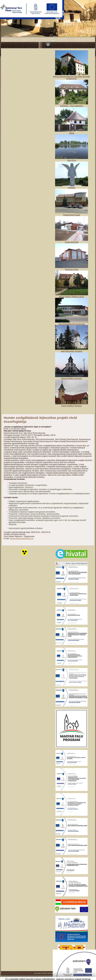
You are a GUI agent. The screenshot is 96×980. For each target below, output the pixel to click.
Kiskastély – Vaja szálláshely (72, 106)
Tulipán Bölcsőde (72, 242)
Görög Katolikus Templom (72, 406)
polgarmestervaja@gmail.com (22, 539)
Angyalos (72, 188)
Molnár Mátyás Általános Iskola (71, 297)
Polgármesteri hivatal (71, 215)
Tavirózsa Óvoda (72, 269)
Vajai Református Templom (72, 351)
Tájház (72, 133)
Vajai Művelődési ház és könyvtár (72, 324)
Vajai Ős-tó (71, 160)
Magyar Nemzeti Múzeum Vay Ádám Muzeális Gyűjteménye (72, 78)
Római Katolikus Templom (72, 379)
